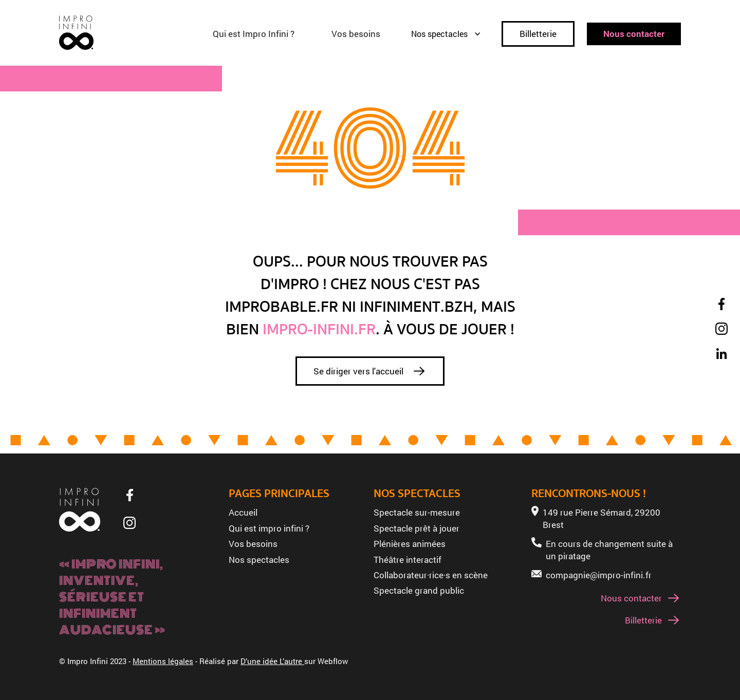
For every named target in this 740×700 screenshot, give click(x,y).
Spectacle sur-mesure (417, 512)
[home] (76, 33)
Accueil (243, 512)
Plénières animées (410, 544)
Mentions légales (163, 661)
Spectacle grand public (419, 590)
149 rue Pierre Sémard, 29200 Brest (602, 518)
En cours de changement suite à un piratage (609, 550)
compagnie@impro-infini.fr (599, 575)
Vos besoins (356, 34)
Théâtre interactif (408, 560)
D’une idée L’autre (272, 661)
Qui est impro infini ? (269, 528)
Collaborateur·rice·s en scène (431, 575)
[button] (451, 34)
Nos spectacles (259, 560)
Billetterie (538, 34)
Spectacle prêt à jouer (417, 528)
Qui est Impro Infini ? (254, 34)
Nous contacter (634, 34)
